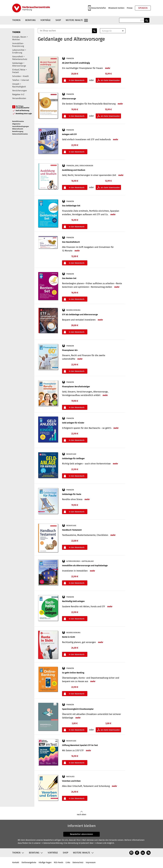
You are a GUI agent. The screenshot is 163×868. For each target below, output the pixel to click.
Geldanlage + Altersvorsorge (19, 64)
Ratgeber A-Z (18, 94)
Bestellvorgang (18, 131)
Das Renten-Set (69, 278)
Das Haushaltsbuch (71, 242)
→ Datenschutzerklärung (52, 843)
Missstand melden (116, 8)
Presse (130, 8)
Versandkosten (19, 98)
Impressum (91, 862)
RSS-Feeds (59, 862)
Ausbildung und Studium (74, 170)
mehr (108, 68)
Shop (58, 20)
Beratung (30, 20)
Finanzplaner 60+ (70, 350)
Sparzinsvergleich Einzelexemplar (78, 709)
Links (68, 862)
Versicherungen (20, 91)
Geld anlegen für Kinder (73, 423)
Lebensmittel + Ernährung (19, 51)
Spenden (143, 8)
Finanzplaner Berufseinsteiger (76, 387)
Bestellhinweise (18, 121)
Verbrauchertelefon (97, 8)
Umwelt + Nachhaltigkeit (19, 85)
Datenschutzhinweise (20, 134)
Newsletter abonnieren (81, 834)
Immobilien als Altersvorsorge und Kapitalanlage (85, 566)
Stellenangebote (29, 862)
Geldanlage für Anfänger (73, 458)
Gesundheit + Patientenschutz (20, 58)
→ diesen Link (100, 843)
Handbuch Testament (72, 530)
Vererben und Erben (71, 781)
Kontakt (16, 862)
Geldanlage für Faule (72, 494)
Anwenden (147, 20)
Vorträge (46, 20)
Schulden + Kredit (20, 76)
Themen (16, 20)
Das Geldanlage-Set (71, 206)
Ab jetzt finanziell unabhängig (76, 63)
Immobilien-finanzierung (18, 45)
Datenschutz (78, 862)
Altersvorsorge (69, 99)
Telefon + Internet (21, 80)
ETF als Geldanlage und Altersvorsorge (80, 315)
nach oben (81, 813)
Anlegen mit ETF (69, 134)
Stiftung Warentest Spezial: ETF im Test (80, 745)
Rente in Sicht (69, 637)
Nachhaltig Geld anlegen (73, 601)
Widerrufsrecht (18, 129)
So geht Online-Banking (73, 673)
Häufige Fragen (45, 862)
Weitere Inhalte (74, 20)
